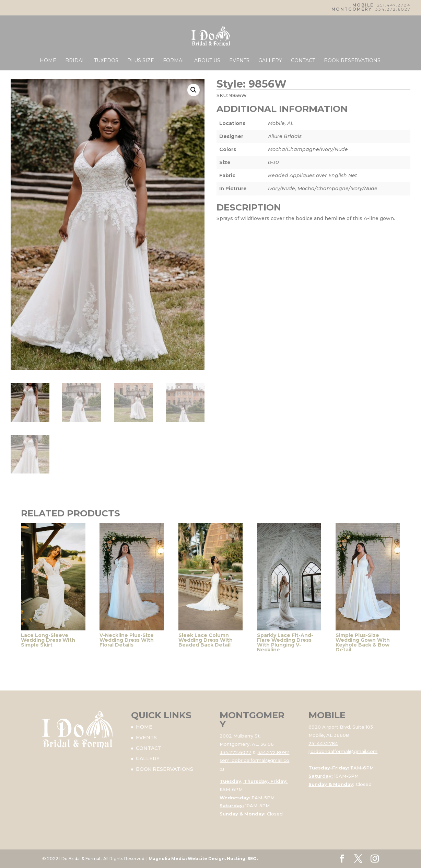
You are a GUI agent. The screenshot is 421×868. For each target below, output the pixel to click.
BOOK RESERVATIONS (352, 61)
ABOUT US (207, 61)
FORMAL (174, 61)
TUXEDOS (106, 61)
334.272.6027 (393, 9)
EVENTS (239, 61)
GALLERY (270, 61)
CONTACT (303, 61)
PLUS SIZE (141, 61)
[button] (194, 90)
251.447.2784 (394, 5)
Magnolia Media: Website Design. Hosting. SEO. (203, 859)
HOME (48, 61)
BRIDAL (75, 61)
